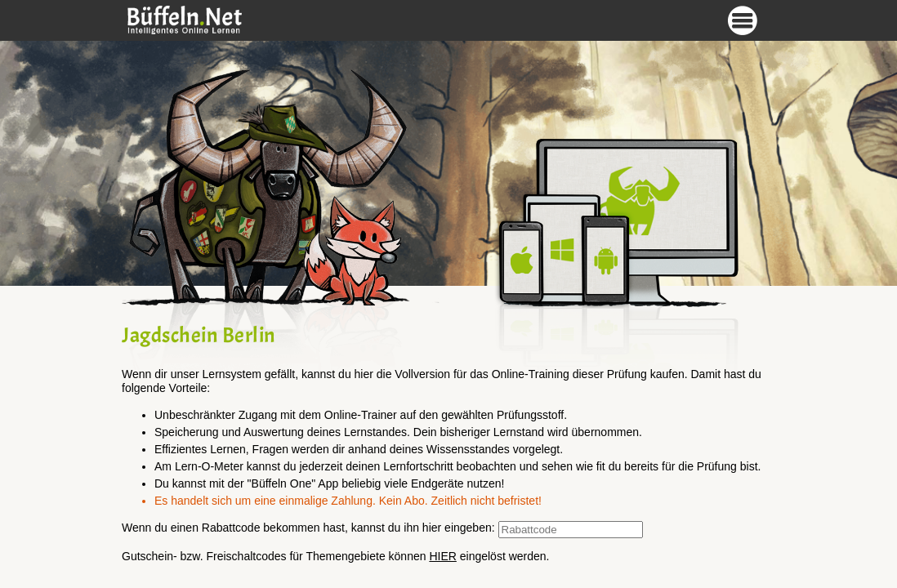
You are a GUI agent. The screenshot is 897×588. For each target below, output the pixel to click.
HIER (442, 556)
